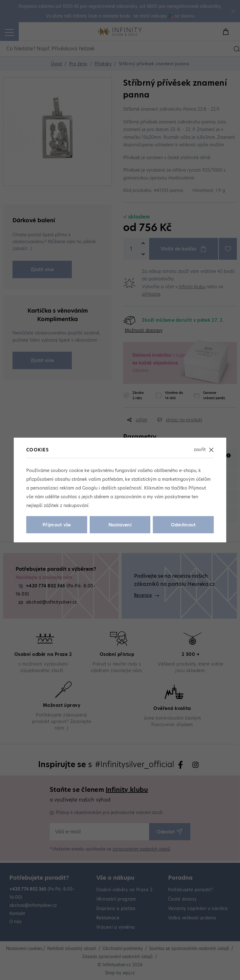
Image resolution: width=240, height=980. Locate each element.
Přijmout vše (57, 525)
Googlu (90, 488)
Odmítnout (183, 525)
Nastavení (120, 525)
